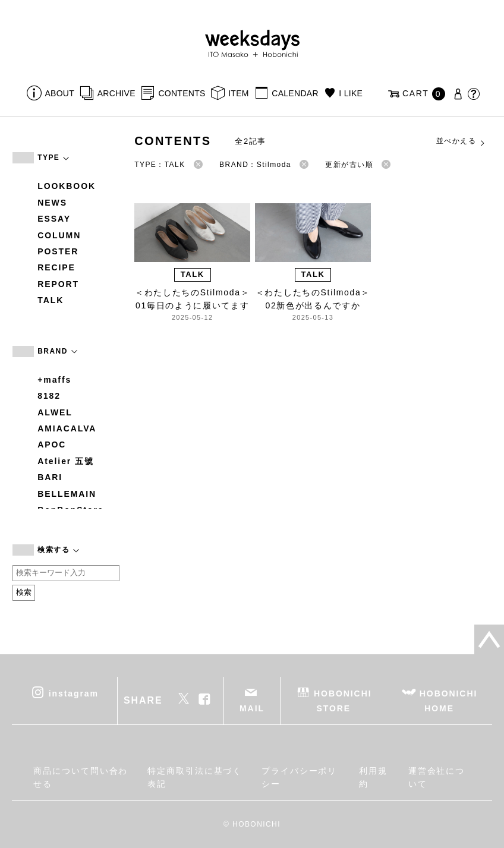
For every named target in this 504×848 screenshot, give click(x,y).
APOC (52, 445)
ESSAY (54, 219)
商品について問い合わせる (81, 777)
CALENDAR (295, 93)
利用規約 (373, 777)
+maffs (54, 380)
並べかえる (461, 141)
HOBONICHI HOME (448, 700)
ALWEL (55, 412)
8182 (49, 396)
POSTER (58, 251)
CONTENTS (182, 93)
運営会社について (437, 777)
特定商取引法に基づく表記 (195, 777)
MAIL (252, 708)
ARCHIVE (116, 93)
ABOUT (59, 93)
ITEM (239, 93)
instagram (74, 693)
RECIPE (56, 267)
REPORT (58, 284)
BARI (50, 477)
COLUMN (59, 235)
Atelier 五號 (66, 461)
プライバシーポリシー (299, 777)
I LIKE (351, 93)
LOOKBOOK (67, 186)
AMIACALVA (67, 428)
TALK (51, 300)
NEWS (52, 203)
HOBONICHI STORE (343, 700)
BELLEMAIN (67, 494)
